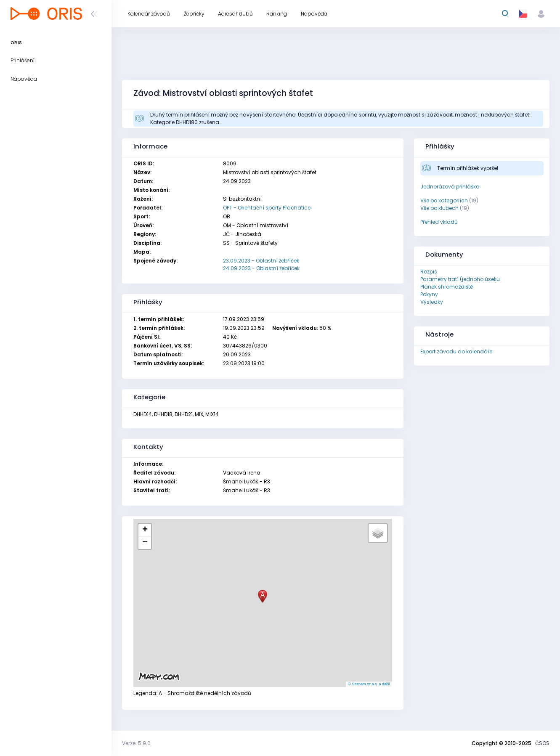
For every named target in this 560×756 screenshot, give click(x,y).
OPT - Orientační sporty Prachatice (267, 208)
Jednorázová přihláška (450, 187)
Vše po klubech (439, 208)
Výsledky (432, 302)
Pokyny (429, 294)
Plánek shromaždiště (447, 287)
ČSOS (542, 743)
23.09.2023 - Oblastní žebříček (261, 261)
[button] (263, 596)
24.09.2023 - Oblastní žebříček (261, 268)
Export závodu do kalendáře (456, 351)
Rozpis (429, 272)
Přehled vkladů (439, 222)
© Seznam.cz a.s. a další (369, 684)
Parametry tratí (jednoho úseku (460, 279)
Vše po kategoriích (444, 200)
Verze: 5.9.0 (136, 743)
